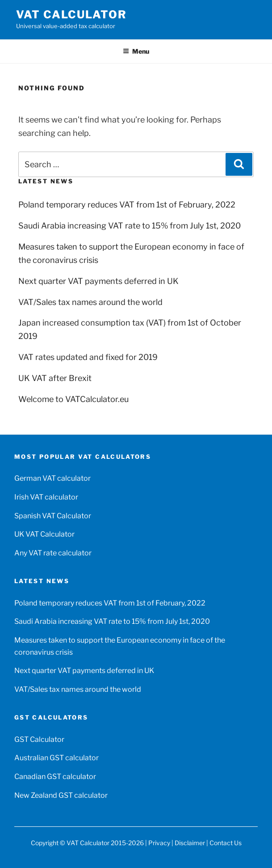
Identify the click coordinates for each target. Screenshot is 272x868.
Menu (136, 51)
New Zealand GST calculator (61, 795)
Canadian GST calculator (55, 777)
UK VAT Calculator (44, 534)
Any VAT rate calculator (53, 553)
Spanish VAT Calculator (53, 516)
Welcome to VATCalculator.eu (73, 399)
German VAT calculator (52, 478)
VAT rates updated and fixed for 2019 (88, 357)
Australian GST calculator (56, 758)
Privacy (159, 843)
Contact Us (226, 843)
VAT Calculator (71, 15)
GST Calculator (39, 739)
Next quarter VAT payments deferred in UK (98, 281)
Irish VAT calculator (46, 497)
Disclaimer (190, 843)
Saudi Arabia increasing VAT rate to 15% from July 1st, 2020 (130, 226)
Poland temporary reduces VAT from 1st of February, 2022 (127, 205)
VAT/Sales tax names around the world (90, 302)
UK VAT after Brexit (55, 378)
